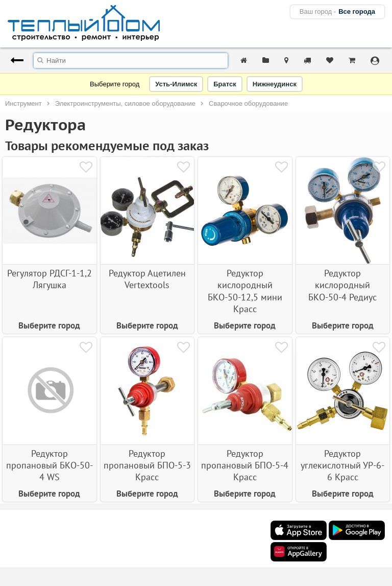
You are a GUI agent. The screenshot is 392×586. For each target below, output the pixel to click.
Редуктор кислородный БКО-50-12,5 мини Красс (245, 291)
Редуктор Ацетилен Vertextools (147, 279)
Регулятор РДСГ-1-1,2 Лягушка (50, 279)
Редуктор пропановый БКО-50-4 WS (50, 465)
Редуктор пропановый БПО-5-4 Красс (245, 465)
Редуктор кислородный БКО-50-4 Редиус (342, 285)
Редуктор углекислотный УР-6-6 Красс (342, 465)
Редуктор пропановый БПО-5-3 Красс (147, 465)
